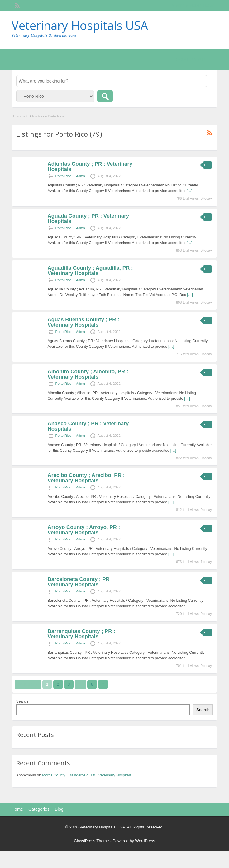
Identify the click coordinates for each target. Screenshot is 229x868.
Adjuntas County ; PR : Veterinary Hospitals (90, 167)
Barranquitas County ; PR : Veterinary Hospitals (81, 634)
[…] (190, 191)
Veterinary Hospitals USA (80, 25)
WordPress (145, 841)
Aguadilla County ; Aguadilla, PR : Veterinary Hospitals (90, 271)
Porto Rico (63, 176)
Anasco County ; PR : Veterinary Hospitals (88, 426)
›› (103, 684)
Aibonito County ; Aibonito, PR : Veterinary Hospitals (88, 374)
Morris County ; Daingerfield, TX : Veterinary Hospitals (87, 775)
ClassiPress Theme (91, 841)
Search (22, 701)
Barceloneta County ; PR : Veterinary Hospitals (80, 582)
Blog (59, 809)
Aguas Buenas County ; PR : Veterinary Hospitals (83, 322)
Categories (39, 809)
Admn (81, 176)
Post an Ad (190, 60)
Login (210, 5)
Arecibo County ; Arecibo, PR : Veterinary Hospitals (86, 478)
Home (18, 116)
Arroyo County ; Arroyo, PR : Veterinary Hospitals (84, 530)
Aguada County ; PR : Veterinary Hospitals (88, 219)
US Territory (35, 116)
